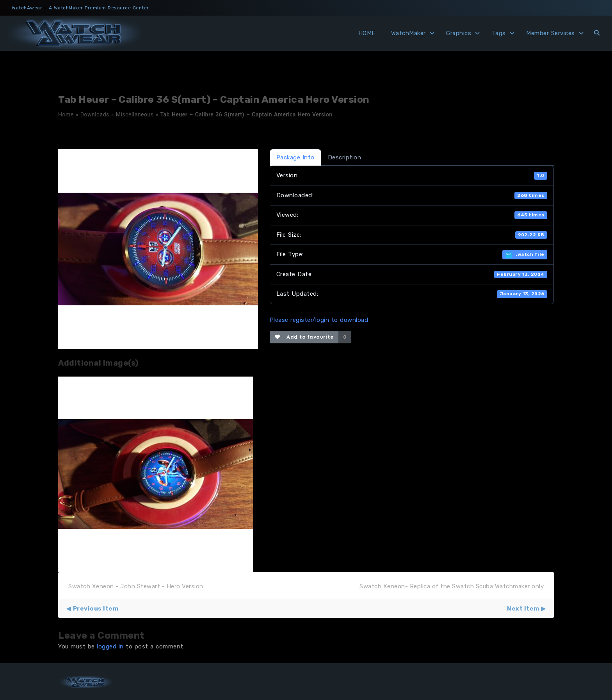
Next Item (523, 609)
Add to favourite (304, 337)
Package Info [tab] (295, 157)
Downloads (95, 114)
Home (66, 114)
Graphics (459, 33)
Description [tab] (345, 157)
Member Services (551, 33)
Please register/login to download (319, 320)
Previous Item (96, 609)
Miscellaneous (135, 114)
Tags (499, 33)
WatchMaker (408, 33)
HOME (367, 33)
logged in (110, 646)
